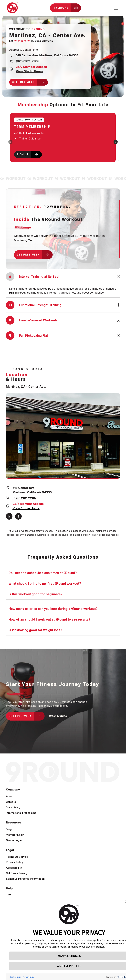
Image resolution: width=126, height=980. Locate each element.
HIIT (12, 293)
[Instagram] (9, 516)
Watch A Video (58, 716)
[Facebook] (18, 516)
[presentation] (10, 142)
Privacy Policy (28, 977)
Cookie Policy (15, 977)
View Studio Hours (29, 71)
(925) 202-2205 (27, 61)
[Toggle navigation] (116, 8)
